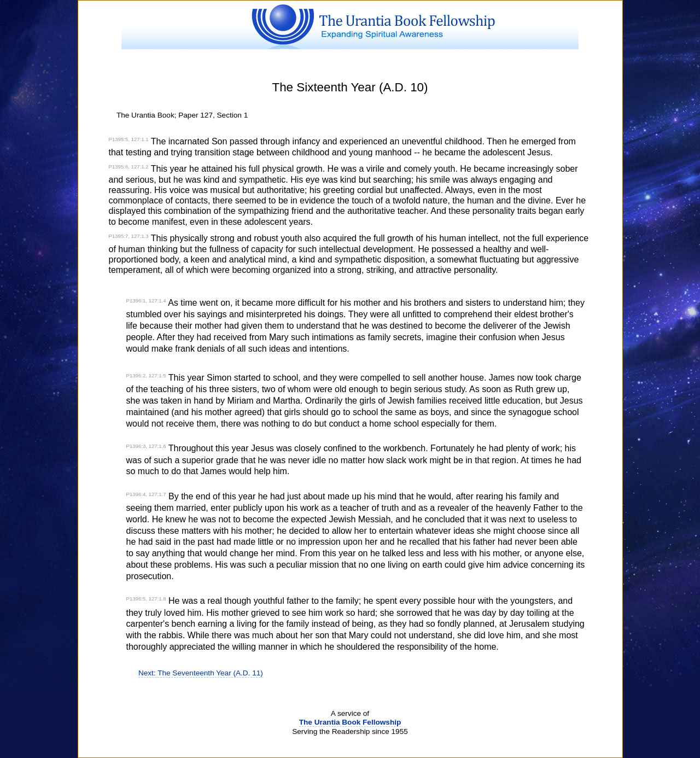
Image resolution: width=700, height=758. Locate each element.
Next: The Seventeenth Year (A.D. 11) (201, 673)
